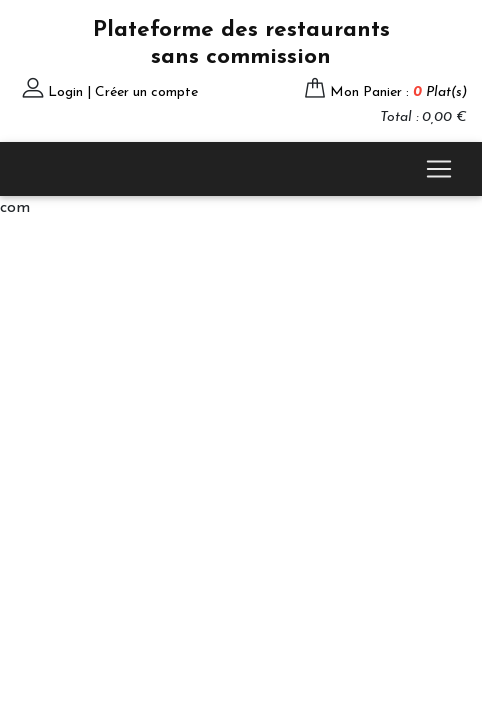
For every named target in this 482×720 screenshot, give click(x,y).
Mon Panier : (398, 92)
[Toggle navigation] (439, 169)
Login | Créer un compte (123, 92)
